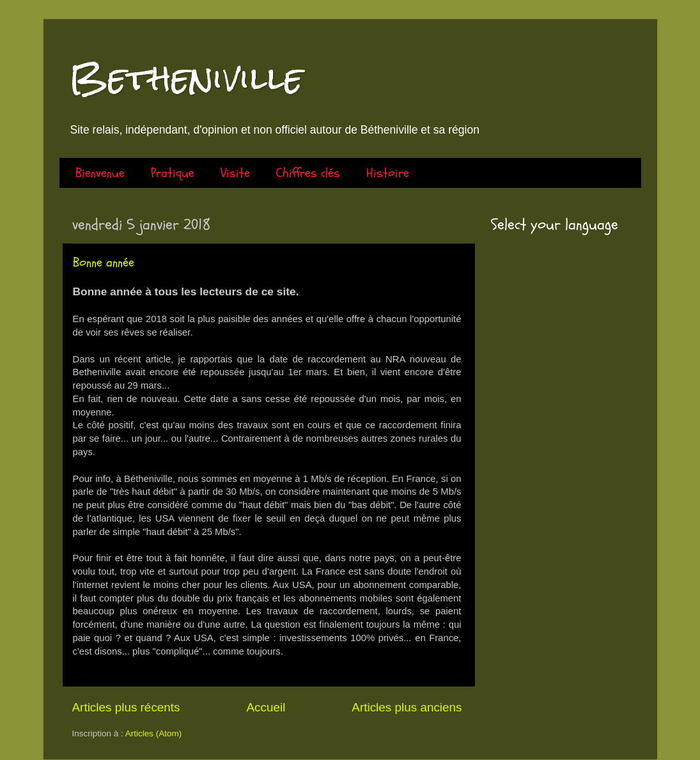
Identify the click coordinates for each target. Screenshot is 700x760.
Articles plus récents (126, 707)
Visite (235, 173)
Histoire (388, 173)
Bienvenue (100, 173)
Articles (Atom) (154, 733)
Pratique (173, 173)
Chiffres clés (308, 173)
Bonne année (104, 262)
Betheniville (186, 78)
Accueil (266, 707)
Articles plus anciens (407, 707)
